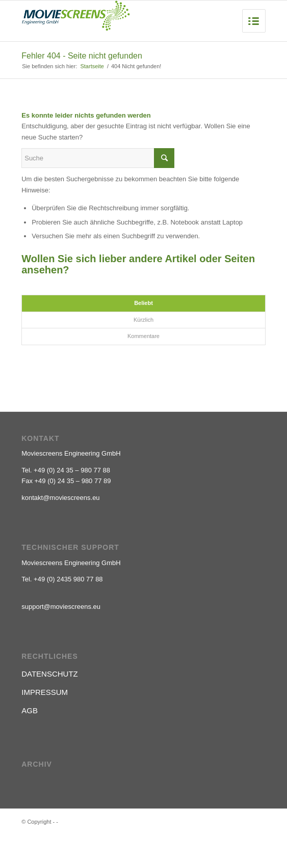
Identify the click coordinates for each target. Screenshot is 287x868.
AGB (30, 710)
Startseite (92, 66)
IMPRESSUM (45, 692)
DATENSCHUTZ (50, 674)
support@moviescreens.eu (61, 607)
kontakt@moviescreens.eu (60, 498)
